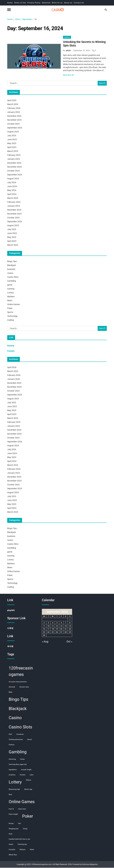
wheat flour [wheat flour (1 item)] (13, 855)
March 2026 (13, 105)
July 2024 (12, 183)
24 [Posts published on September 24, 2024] (48, 633)
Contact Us (79, 3)
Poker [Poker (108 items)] (28, 816)
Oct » (69, 642)
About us (68, 3)
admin (68, 51)
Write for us (57, 3)
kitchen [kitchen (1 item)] (23, 775)
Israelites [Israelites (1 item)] (12, 775)
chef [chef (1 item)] (10, 735)
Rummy (11, 346)
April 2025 (12, 148)
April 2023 (12, 242)
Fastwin (11, 351)
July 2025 (12, 136)
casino (67, 38)
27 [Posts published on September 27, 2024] (61, 633)
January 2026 (14, 112)
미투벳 (10, 629)
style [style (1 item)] (11, 834)
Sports (10, 313)
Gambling (12, 281)
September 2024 (15, 175)
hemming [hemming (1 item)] (12, 760)
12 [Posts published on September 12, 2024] (57, 626)
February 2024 (14, 202)
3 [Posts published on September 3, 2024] (48, 623)
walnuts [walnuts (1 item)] (23, 850)
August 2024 (13, 179)
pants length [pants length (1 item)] (13, 815)
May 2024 (12, 191)
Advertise (46, 3)
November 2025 (14, 120)
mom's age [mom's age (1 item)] (28, 790)
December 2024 (14, 163)
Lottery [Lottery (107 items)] (15, 782)
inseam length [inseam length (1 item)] (26, 770)
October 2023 (13, 218)
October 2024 (13, 171)
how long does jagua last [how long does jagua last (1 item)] (18, 765)
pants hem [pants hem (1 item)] (22, 809)
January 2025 (14, 159)
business (11, 270)
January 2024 (14, 206)
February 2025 (14, 156)
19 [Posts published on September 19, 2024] (57, 629)
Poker (10, 309)
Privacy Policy (34, 3)
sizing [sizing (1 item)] (25, 829)
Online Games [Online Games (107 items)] (22, 802)
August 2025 (13, 132)
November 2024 (14, 167)
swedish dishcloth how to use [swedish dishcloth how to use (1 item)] (19, 839)
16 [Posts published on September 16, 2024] (44, 629)
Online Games (13, 305)
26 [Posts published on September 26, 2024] (57, 633)
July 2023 (12, 230)
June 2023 (12, 234)
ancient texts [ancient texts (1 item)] (24, 687)
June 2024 (12, 187)
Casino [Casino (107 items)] (15, 718)
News (10, 301)
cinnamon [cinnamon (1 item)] (20, 735)
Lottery (11, 293)
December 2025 (14, 116)
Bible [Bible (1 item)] (11, 692)
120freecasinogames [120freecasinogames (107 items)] (21, 672)
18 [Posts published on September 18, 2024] (53, 629)
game (10, 285)
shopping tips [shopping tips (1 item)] (14, 829)
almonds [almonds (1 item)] (12, 687)
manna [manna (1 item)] (29, 780)
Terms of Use (20, 3)
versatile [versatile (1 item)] (12, 850)
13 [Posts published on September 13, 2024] (61, 626)
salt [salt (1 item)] (19, 824)
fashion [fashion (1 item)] (12, 745)
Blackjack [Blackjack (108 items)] (18, 709)
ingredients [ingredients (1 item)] (13, 770)
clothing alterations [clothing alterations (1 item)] (16, 740)
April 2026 (12, 101)
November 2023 (14, 214)
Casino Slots (13, 277)
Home (10, 3)
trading (11, 320)
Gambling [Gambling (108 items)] (18, 752)
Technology (12, 317)
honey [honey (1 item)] (22, 760)
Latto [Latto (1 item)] (32, 775)
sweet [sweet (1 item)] (11, 845)
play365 (11, 611)
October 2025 (13, 124)
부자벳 (10, 647)
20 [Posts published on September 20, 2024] (61, 629)
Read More (68, 75)
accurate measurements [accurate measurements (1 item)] (18, 682)
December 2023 (14, 210)
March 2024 (13, 199)
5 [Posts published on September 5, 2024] (57, 623)
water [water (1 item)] (32, 850)
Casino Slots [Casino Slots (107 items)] (20, 727)
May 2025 (12, 144)
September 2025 (15, 128)
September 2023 (15, 222)
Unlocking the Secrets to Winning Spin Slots (84, 44)
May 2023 (12, 238)
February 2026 (14, 109)
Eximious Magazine (90, 865)
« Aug (45, 642)
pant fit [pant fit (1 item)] (11, 809)
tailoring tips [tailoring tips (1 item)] (22, 845)
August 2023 (13, 226)
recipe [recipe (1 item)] (11, 824)
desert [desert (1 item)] (30, 740)
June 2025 (12, 140)
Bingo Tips (12, 262)
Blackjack (12, 266)
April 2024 (12, 195)
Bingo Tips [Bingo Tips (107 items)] (18, 700)
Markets (11, 297)
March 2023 (13, 245)
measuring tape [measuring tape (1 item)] (14, 790)
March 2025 (13, 152)
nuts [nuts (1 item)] (10, 795)
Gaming (11, 289)
